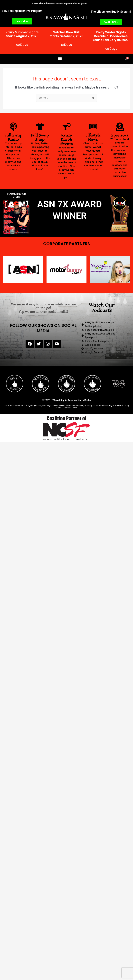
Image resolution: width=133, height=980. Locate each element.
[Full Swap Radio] (13, 127)
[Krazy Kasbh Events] (66, 127)
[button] (60, 58)
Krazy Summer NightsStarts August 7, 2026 (22, 34)
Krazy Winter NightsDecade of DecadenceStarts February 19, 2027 (111, 36)
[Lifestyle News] (93, 127)
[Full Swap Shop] (40, 127)
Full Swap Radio (13, 137)
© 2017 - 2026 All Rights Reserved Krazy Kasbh (66, 400)
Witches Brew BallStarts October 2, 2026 (66, 34)
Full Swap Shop (40, 137)
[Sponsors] (120, 127)
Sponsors (120, 135)
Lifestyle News (93, 137)
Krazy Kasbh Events (66, 139)
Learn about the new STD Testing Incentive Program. (64, 3)
